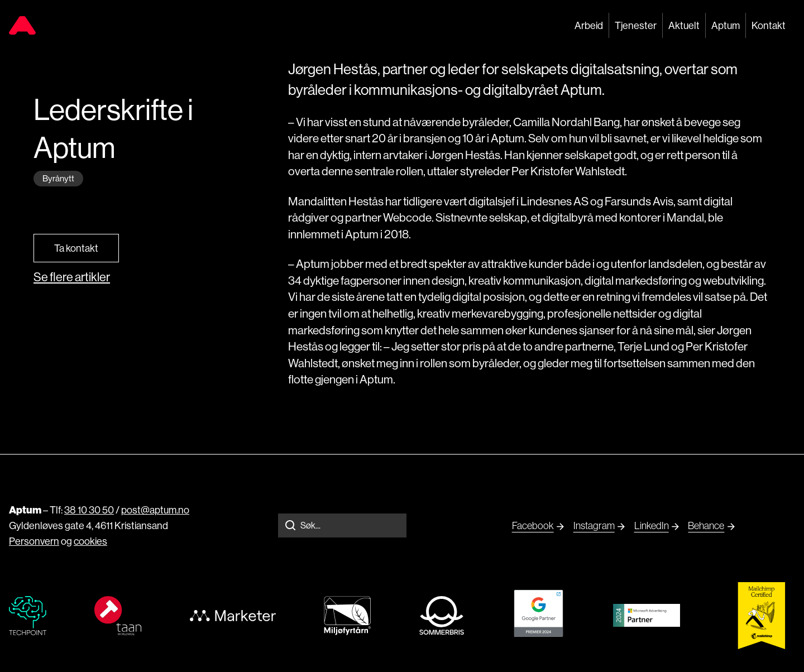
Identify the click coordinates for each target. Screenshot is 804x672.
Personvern (34, 541)
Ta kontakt (76, 248)
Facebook (533, 525)
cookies (90, 541)
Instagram (594, 525)
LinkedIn (652, 525)
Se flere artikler (72, 277)
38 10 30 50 (89, 510)
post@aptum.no (155, 510)
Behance (706, 525)
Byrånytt (58, 178)
